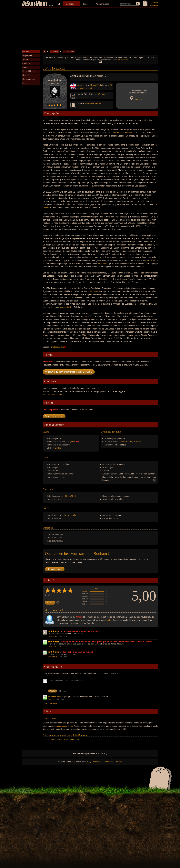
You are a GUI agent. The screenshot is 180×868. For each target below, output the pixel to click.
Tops (85, 4)
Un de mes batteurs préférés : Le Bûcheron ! (81, 631)
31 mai (93, 85)
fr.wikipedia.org (57, 347)
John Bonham (68, 51)
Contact (118, 762)
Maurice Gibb (65, 307)
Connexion (154, 5)
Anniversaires (102, 4)
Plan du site (108, 762)
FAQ (89, 762)
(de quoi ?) (102, 94)
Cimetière (70, 4)
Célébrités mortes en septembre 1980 (64, 740)
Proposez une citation (52, 395)
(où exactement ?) (93, 103)
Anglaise (72, 442)
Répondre (52, 699)
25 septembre (71, 515)
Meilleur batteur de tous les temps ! (76, 652)
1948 (99, 85)
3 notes (95, 589)
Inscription (154, 2)
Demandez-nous (55, 569)
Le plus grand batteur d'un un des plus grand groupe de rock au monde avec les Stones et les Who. (106, 642)
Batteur (129, 442)
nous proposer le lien (64, 726)
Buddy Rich (130, 133)
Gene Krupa (117, 133)
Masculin (57, 448)
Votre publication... (51, 703)
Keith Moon (150, 261)
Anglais (81, 85)
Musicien (137, 442)
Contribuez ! (139, 100)
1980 (90, 88)
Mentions (97, 762)
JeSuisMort (35, 4)
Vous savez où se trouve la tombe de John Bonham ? (69, 372)
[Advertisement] (90, 29)
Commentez (53, 636)
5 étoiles (85, 591)
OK (100, 62)
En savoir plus (123, 60)
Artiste (122, 442)
